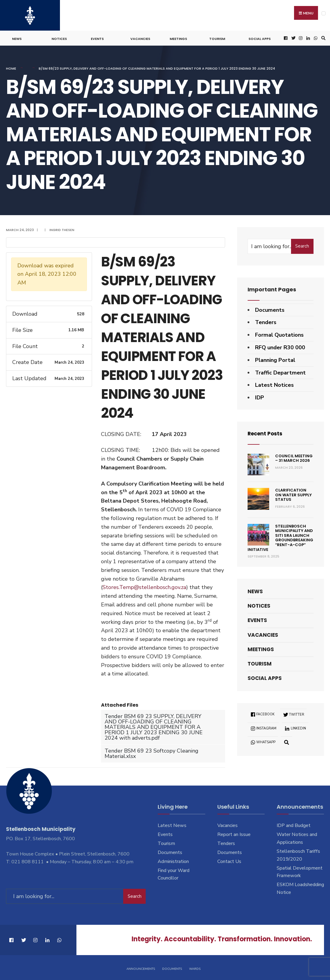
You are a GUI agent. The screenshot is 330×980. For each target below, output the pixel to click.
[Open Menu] (324, 13)
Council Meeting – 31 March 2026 (294, 457)
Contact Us (229, 860)
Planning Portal (275, 359)
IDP (260, 397)
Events (97, 38)
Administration (173, 860)
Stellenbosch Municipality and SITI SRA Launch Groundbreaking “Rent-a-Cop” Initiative (281, 537)
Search (302, 245)
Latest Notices (274, 384)
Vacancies (140, 38)
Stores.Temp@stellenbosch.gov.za (144, 586)
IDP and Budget (294, 825)
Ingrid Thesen (62, 229)
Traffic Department (280, 371)
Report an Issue (234, 834)
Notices (59, 38)
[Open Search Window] (323, 37)
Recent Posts (266, 433)
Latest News (172, 825)
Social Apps (260, 38)
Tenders (266, 321)
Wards (195, 967)
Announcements (141, 967)
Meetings (178, 38)
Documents (270, 309)
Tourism (217, 38)
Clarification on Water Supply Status (293, 494)
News (17, 38)
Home (11, 68)
